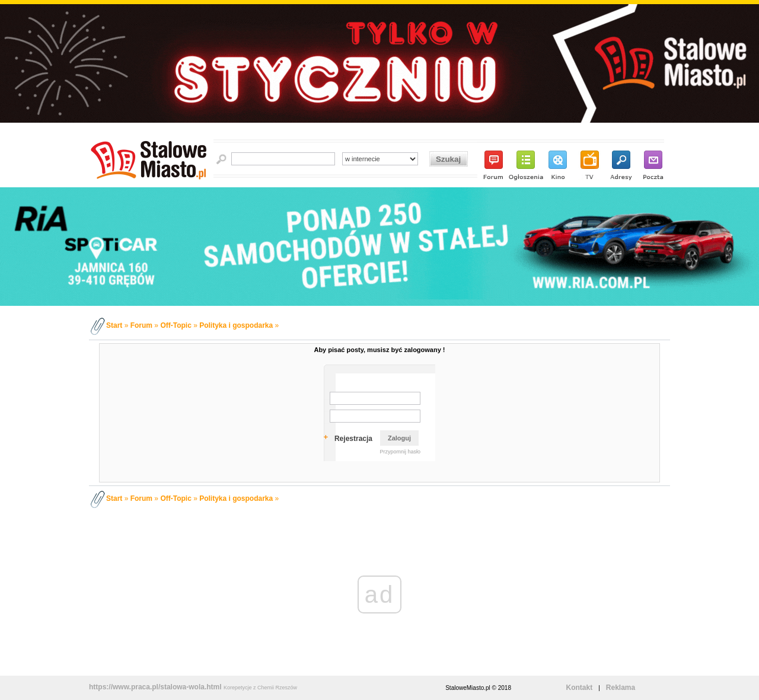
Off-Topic (176, 325)
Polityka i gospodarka (236, 325)
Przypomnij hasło (400, 452)
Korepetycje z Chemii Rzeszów (260, 688)
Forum (141, 325)
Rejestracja (353, 439)
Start (114, 325)
